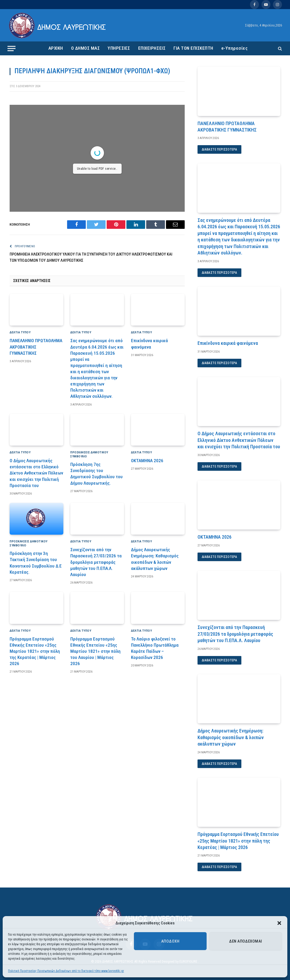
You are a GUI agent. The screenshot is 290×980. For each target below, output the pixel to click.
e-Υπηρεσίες (235, 48)
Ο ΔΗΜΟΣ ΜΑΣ (86, 48)
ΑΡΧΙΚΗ (56, 48)
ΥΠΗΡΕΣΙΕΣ (119, 48)
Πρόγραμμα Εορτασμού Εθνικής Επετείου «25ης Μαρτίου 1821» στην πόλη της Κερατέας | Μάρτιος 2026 (35, 651)
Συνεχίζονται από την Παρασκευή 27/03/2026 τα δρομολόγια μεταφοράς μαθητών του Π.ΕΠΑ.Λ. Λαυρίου (96, 562)
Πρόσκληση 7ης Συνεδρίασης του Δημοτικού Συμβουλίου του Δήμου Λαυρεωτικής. (96, 474)
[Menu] (11, 48)
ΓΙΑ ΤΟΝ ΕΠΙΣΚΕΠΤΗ (193, 48)
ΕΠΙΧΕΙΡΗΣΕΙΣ (152, 48)
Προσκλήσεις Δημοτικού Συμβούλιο (89, 454)
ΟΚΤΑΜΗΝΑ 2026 (147, 461)
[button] (279, 923)
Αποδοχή (170, 941)
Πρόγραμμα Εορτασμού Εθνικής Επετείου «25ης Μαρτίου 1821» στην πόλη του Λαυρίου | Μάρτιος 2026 (95, 651)
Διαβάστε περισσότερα (219, 149)
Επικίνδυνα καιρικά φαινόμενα (149, 344)
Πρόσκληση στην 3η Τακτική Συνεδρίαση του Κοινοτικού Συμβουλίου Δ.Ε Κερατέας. (36, 563)
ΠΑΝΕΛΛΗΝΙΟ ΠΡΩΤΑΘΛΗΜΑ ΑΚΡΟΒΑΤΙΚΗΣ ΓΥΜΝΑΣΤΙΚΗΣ (36, 347)
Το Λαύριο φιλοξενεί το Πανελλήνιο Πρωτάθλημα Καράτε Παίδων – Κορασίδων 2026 (155, 648)
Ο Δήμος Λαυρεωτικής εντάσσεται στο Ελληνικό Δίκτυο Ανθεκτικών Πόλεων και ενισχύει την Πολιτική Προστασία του (36, 473)
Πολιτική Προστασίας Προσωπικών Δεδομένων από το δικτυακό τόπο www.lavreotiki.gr (66, 971)
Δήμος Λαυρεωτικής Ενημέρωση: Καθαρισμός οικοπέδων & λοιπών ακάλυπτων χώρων (155, 559)
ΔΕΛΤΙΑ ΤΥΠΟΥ (20, 332)
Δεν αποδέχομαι (245, 941)
